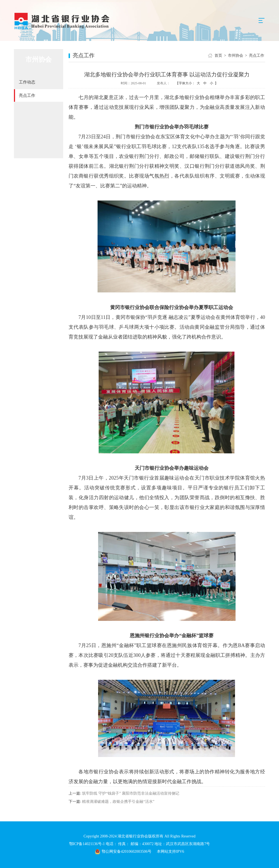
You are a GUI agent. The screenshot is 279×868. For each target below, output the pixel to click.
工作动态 (27, 82)
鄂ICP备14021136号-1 (87, 844)
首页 (218, 56)
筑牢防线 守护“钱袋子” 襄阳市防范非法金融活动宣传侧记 (130, 793)
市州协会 (236, 56)
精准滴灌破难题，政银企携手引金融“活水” (118, 802)
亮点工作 (27, 95)
